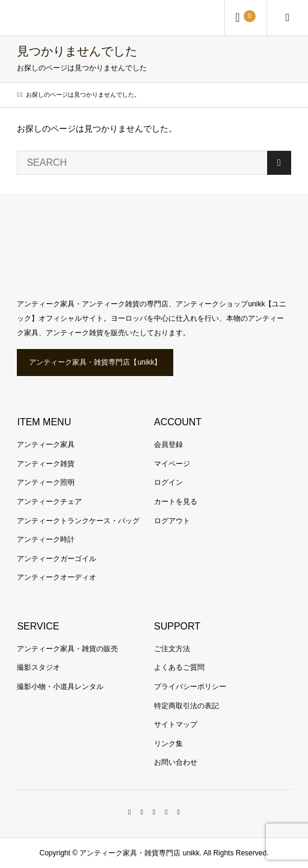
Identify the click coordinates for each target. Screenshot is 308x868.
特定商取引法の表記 (186, 706)
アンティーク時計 (46, 539)
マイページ (172, 464)
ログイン (168, 482)
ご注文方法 (172, 649)
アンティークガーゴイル (57, 559)
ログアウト (172, 521)
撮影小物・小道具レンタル (60, 687)
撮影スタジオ (38, 667)
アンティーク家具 (46, 445)
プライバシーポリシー (190, 687)
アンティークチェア (49, 502)
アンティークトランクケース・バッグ (78, 521)
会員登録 (168, 445)
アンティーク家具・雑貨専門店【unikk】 (95, 362)
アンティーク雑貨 (46, 464)
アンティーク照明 (46, 482)
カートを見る (176, 502)
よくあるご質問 (179, 667)
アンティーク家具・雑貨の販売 (67, 649)
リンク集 (168, 744)
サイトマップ (176, 724)
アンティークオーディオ (57, 577)
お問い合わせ (176, 762)
